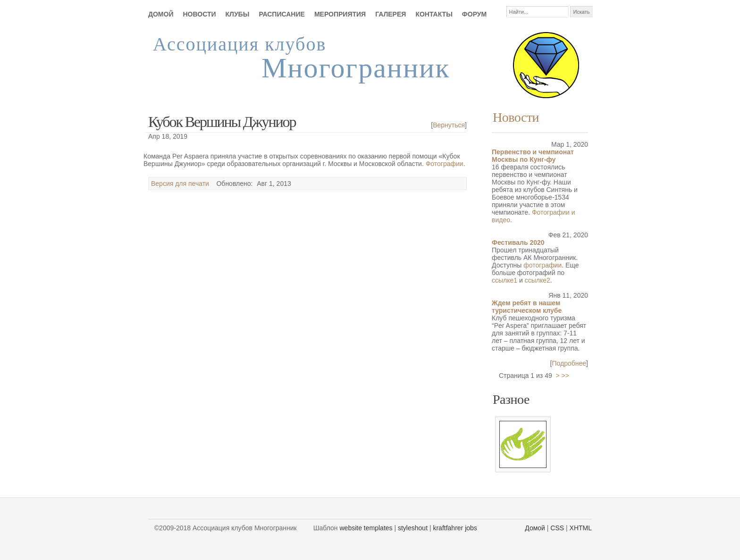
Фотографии (445, 164)
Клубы (238, 14)
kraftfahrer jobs (455, 528)
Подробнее (569, 363)
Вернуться (449, 125)
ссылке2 (538, 280)
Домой (161, 14)
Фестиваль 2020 (518, 242)
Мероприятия (340, 14)
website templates (366, 528)
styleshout (413, 528)
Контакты (434, 14)
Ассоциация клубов (240, 44)
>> (565, 376)
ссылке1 (505, 280)
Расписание (282, 14)
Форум (474, 14)
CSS (557, 528)
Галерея (391, 14)
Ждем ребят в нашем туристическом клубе (527, 307)
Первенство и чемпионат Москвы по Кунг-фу (533, 156)
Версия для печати (180, 184)
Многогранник (356, 68)
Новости (199, 14)
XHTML (581, 528)
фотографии (542, 265)
